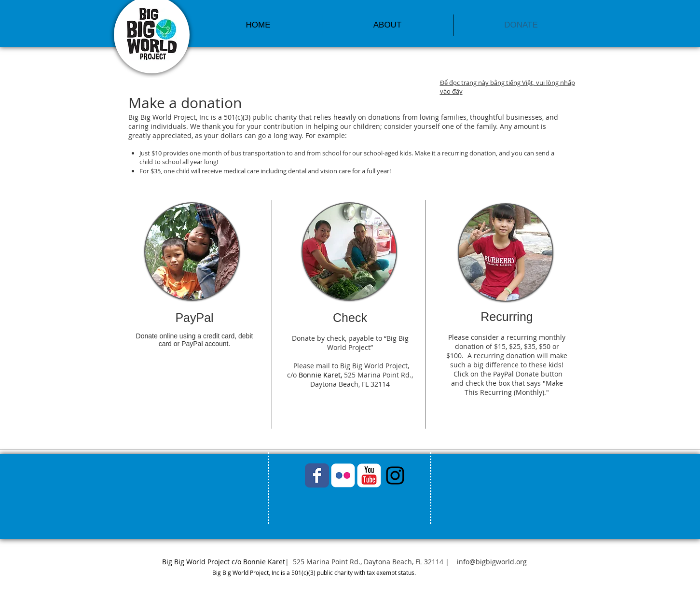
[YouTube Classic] (369, 475)
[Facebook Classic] (317, 475)
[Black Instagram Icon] (395, 475)
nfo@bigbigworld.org (493, 562)
